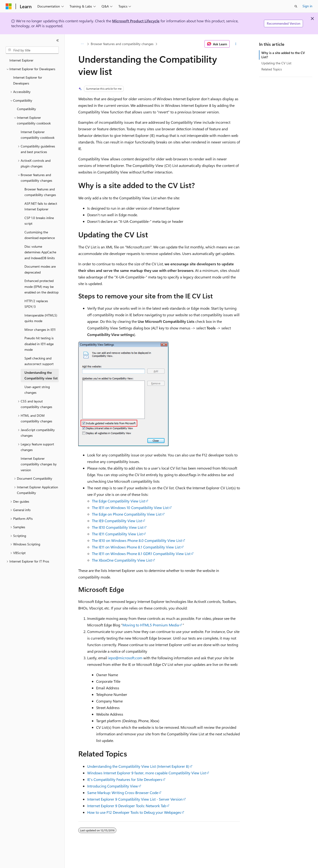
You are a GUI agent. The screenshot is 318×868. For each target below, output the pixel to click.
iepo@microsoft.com (125, 658)
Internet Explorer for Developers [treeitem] (28, 80)
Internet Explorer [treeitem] (21, 60)
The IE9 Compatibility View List (117, 521)
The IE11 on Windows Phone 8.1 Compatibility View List (136, 547)
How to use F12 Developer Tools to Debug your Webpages (134, 812)
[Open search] (296, 6)
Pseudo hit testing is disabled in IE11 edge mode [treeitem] (39, 344)
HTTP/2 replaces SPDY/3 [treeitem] (36, 304)
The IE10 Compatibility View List (118, 527)
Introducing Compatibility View (113, 786)
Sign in (307, 6)
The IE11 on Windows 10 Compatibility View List (130, 507)
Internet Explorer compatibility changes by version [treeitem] (39, 464)
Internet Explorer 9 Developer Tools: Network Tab (127, 806)
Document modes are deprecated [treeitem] (40, 269)
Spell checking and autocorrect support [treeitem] (39, 361)
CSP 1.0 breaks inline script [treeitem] (39, 221)
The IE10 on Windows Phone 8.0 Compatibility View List (137, 540)
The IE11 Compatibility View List (117, 534)
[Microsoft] (9, 6)
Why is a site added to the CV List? (283, 55)
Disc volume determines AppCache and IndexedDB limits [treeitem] (40, 252)
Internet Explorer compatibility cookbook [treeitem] (38, 135)
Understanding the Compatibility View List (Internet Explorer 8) (138, 766)
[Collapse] (58, 40)
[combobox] (32, 50)
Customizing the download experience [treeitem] (40, 235)
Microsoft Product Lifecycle (136, 21)
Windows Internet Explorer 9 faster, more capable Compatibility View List (147, 773)
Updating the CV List (276, 63)
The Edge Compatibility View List (118, 501)
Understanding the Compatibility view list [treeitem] (41, 375)
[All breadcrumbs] (82, 44)
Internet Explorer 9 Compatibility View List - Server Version (135, 799)
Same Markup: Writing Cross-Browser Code (123, 793)
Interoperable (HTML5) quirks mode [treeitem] (41, 318)
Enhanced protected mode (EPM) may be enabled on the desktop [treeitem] (41, 286)
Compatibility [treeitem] (26, 109)
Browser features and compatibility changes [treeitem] (40, 192)
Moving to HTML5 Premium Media (151, 625)
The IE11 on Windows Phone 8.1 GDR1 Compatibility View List (141, 554)
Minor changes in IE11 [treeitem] (40, 330)
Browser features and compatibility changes (122, 44)
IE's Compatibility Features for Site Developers (125, 779)
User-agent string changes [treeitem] (37, 390)
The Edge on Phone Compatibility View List (127, 514)
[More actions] (236, 44)
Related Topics (272, 69)
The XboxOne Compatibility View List (122, 560)
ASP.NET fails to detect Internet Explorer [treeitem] (41, 206)
